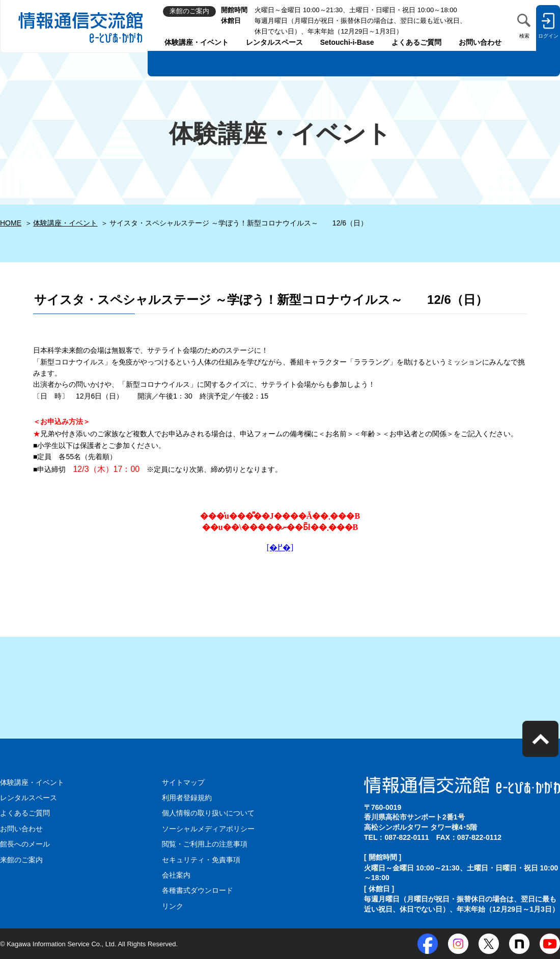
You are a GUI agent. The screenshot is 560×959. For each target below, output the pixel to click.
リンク (173, 906)
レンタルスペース (274, 42)
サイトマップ (183, 782)
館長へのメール (25, 844)
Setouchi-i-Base (347, 42)
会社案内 (176, 875)
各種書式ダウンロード (198, 890)
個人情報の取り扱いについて (208, 813)
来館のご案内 (21, 860)
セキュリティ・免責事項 (201, 860)
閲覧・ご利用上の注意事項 (205, 844)
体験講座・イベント (197, 42)
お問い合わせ (480, 42)
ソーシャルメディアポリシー (208, 829)
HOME (11, 223)
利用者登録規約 (187, 798)
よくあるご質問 (416, 42)
